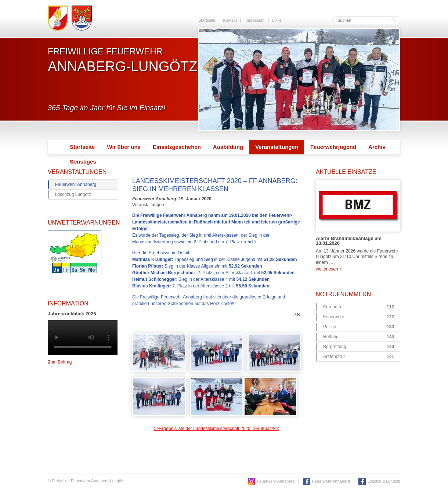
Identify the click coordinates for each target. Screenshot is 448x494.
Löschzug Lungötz (73, 194)
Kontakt (230, 20)
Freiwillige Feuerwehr (122, 60)
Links (277, 20)
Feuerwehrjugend (333, 147)
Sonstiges (83, 162)
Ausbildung (228, 147)
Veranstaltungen (277, 147)
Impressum (254, 20)
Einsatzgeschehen (177, 147)
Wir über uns (124, 147)
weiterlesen (329, 269)
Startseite (207, 20)
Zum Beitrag (60, 362)
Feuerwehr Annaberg (76, 185)
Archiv (377, 147)
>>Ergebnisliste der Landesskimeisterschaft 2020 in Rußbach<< (217, 429)
